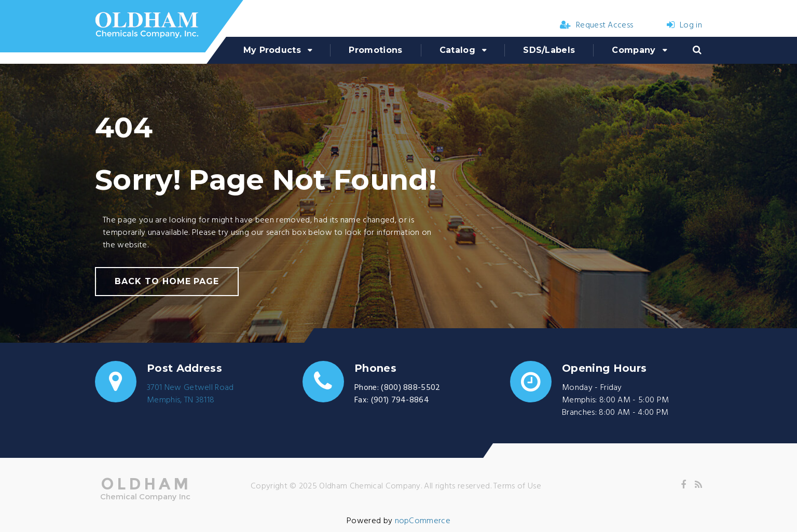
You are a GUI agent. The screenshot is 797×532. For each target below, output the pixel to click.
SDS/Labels (549, 50)
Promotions (375, 50)
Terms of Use (517, 486)
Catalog (457, 50)
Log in (684, 25)
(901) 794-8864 (400, 400)
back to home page (167, 281)
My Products (272, 50)
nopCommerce (423, 521)
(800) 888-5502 (410, 388)
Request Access (597, 25)
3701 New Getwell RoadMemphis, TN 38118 (190, 394)
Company (634, 50)
